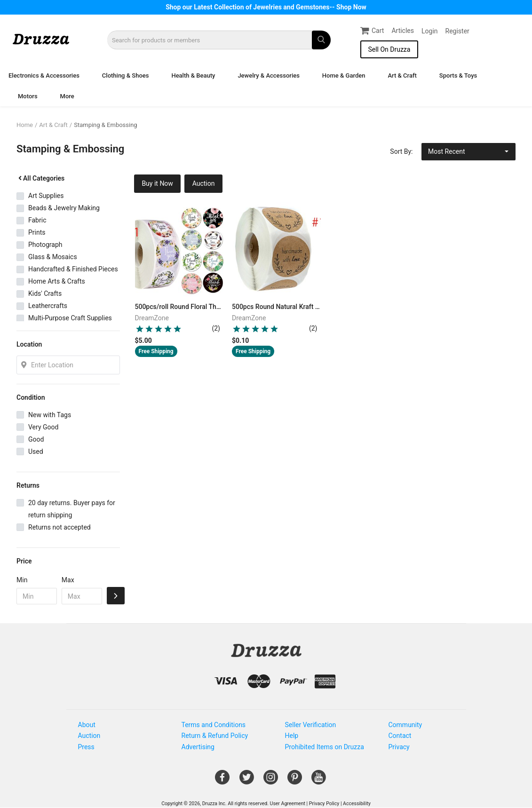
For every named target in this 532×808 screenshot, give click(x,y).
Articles (403, 31)
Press (86, 747)
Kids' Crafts (45, 293)
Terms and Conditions (214, 725)
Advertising (198, 747)
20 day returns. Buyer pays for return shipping (72, 509)
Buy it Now (157, 183)
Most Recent (447, 151)
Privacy (399, 747)
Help (292, 736)
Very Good (43, 427)
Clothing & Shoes (126, 75)
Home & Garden (344, 75)
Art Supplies (46, 196)
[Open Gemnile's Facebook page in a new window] (222, 781)
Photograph (45, 245)
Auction (204, 183)
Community (405, 725)
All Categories (40, 178)
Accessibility (357, 804)
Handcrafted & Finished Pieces (73, 269)
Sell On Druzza (389, 49)
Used (36, 452)
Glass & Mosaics (53, 257)
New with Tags (50, 415)
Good (36, 439)
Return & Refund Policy (215, 736)
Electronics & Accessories (44, 75)
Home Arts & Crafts (57, 281)
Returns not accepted (60, 527)
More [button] (67, 96)
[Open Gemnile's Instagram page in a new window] (271, 781)
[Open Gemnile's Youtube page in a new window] (319, 781)
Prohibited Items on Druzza (325, 747)
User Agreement (288, 804)
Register (457, 31)
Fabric (37, 220)
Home (25, 125)
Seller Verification (311, 725)
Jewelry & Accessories (268, 75)
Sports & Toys (458, 75)
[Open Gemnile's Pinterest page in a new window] (295, 781)
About (87, 725)
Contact (400, 736)
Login (430, 31)
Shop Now (351, 7)
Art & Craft (402, 75)
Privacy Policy (324, 804)
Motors (28, 96)
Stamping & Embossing (105, 125)
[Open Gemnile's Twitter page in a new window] (247, 781)
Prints (37, 232)
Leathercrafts (48, 306)
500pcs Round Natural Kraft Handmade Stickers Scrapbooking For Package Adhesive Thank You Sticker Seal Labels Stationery (276, 307)
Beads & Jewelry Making (64, 208)
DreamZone (152, 318)
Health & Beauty (193, 75)
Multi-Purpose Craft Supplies (70, 318)
